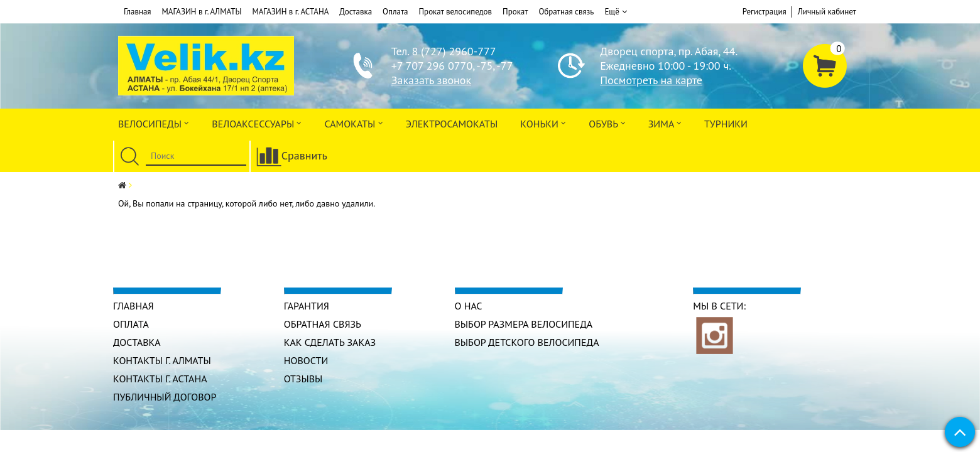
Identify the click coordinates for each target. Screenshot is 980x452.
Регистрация (765, 12)
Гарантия (307, 306)
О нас (469, 306)
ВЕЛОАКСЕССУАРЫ (257, 123)
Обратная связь (566, 12)
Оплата (395, 12)
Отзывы (303, 379)
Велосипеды (154, 123)
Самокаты (353, 123)
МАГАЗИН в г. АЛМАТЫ (202, 12)
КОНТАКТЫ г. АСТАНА (160, 379)
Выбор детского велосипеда (527, 342)
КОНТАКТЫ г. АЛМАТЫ (162, 360)
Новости (306, 360)
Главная (138, 12)
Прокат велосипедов (456, 12)
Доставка (356, 12)
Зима (665, 123)
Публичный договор (165, 397)
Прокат (515, 12)
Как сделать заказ (330, 342)
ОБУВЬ (607, 123)
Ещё (615, 12)
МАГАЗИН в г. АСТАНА (290, 12)
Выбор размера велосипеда (524, 324)
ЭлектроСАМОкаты (452, 124)
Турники (726, 124)
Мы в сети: (719, 306)
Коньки (543, 123)
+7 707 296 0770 (432, 66)
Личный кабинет (827, 12)
